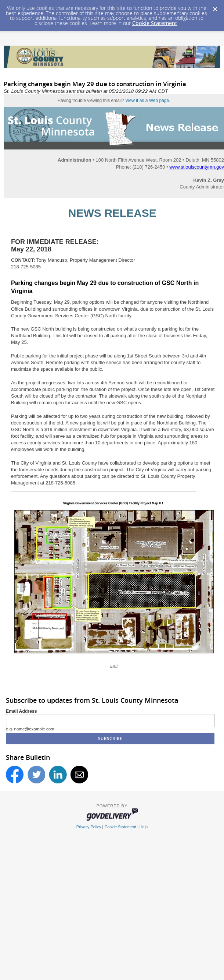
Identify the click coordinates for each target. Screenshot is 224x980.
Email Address (21, 711)
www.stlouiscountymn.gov (197, 167)
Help (144, 827)
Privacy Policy (89, 827)
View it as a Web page (147, 101)
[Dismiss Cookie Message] (215, 7)
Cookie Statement (155, 23)
